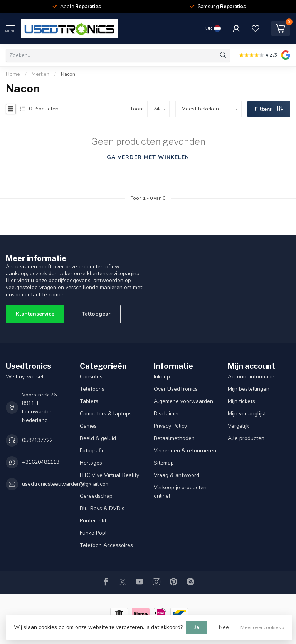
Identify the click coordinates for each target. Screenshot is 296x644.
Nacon (68, 74)
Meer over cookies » (262, 627)
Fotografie (92, 451)
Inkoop (162, 377)
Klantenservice (35, 314)
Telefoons (92, 389)
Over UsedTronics (176, 389)
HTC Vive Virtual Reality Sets (109, 479)
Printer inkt (93, 521)
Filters (269, 109)
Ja (197, 627)
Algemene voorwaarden (183, 401)
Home (13, 74)
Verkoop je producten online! (180, 492)
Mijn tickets (241, 401)
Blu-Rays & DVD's (102, 508)
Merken (40, 74)
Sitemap (164, 463)
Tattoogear (96, 314)
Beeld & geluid (98, 438)
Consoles (91, 377)
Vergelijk (238, 426)
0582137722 (37, 440)
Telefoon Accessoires (106, 545)
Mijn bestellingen (249, 389)
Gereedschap (96, 496)
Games (88, 426)
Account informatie (251, 377)
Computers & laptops (106, 414)
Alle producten (246, 438)
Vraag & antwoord (177, 475)
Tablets (89, 401)
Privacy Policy (170, 426)
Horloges (91, 463)
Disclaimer (166, 414)
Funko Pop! (93, 533)
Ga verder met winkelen (148, 157)
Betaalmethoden (174, 438)
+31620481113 (41, 462)
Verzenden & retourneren (185, 451)
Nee (224, 627)
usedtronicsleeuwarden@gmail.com (66, 484)
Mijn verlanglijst (247, 414)
